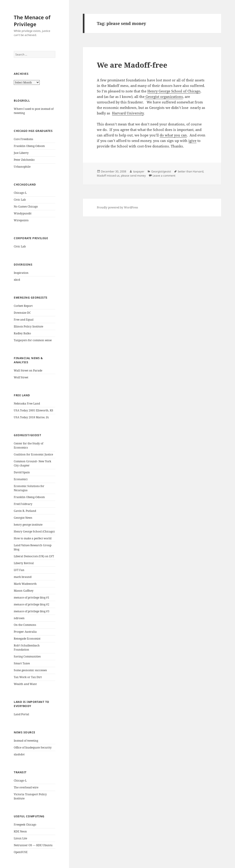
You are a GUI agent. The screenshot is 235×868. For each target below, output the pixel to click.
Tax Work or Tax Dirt (28, 677)
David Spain (22, 472)
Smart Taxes (22, 663)
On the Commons (25, 625)
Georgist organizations (164, 97)
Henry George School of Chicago (174, 91)
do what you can (173, 135)
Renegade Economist (27, 639)
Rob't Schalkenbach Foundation (27, 648)
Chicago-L (20, 193)
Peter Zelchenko (24, 160)
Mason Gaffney (24, 591)
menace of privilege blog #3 (32, 611)
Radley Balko (22, 333)
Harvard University (128, 113)
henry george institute (28, 525)
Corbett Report (23, 306)
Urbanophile (22, 167)
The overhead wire (26, 787)
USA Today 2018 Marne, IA (31, 417)
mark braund (23, 577)
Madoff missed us (108, 176)
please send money (133, 176)
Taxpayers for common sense (33, 340)
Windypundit (23, 213)
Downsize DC (22, 313)
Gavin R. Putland (25, 511)
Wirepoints (21, 220)
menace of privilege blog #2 (32, 604)
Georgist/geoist (161, 171)
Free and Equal (24, 320)
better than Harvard (191, 171)
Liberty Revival (24, 563)
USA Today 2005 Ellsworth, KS (34, 410)
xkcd (17, 280)
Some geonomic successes (30, 670)
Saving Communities (27, 656)
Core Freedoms (23, 139)
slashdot (19, 754)
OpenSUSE (21, 852)
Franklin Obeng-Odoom (29, 146)
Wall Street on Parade (28, 370)
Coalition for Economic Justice (33, 454)
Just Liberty (21, 153)
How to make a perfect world (33, 538)
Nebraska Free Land (27, 403)
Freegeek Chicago (25, 825)
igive (192, 141)
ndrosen (19, 618)
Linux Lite (20, 838)
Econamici (21, 479)
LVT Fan (19, 570)
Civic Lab (20, 200)
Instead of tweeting (26, 741)
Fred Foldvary (23, 504)
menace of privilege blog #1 (32, 598)
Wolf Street (21, 377)
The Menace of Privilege (32, 21)
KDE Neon (20, 831)
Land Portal (21, 714)
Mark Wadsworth (25, 584)
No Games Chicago (26, 207)
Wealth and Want (25, 684)
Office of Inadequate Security (33, 747)
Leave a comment (164, 176)
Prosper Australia (25, 632)
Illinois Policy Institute (28, 326)
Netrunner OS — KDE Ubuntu (33, 845)
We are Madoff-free (132, 65)
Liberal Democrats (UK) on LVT (34, 556)
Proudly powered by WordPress (117, 207)
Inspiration (21, 273)
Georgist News (23, 518)
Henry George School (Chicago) (34, 531)
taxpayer (139, 171)
